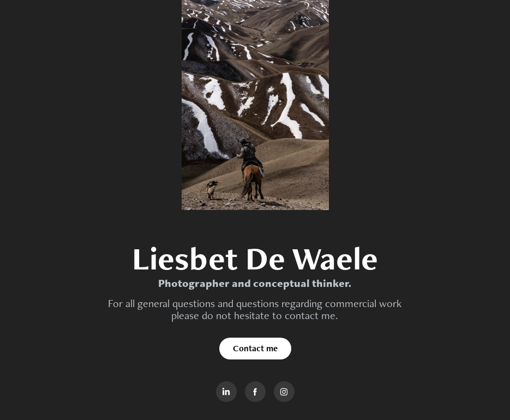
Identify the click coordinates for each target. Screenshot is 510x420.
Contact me (255, 348)
